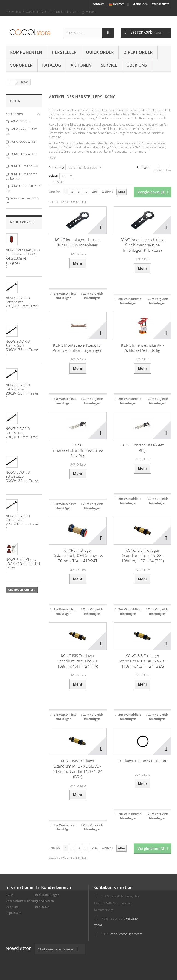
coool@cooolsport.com (126, 934)
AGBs (9, 895)
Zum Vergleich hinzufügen (93, 296)
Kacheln (159, 168)
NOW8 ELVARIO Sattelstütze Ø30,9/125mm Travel (22, 476)
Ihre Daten (42, 907)
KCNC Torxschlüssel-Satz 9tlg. (142, 448)
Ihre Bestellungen (47, 895)
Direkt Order (138, 52)
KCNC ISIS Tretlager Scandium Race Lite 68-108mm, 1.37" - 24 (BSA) (143, 555)
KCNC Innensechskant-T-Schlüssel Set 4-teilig (142, 348)
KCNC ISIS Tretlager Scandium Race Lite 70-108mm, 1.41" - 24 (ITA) (78, 661)
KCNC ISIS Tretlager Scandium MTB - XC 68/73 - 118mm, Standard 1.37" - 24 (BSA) (78, 769)
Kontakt (98, 4)
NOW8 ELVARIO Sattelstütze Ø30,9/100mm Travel (22, 433)
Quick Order (100, 52)
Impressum (13, 913)
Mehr (52, 158)
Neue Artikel (21, 222)
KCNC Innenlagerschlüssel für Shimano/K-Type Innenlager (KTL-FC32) (142, 245)
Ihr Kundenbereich (53, 887)
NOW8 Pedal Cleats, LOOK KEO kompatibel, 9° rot (23, 564)
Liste (169, 168)
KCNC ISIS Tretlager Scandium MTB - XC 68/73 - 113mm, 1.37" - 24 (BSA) (142, 661)
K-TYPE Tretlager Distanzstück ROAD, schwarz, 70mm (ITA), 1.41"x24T (78, 555)
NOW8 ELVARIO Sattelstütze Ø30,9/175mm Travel (22, 345)
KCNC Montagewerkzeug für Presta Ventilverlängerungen (78, 348)
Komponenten (26, 52)
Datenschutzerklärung (21, 901)
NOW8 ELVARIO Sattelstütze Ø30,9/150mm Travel (22, 389)
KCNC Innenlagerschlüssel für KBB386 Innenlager (78, 242)
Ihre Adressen (44, 901)
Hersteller (64, 52)
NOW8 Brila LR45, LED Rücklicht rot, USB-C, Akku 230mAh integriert (23, 256)
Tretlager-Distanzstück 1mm (143, 761)
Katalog (52, 65)
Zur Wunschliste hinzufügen (65, 296)
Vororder (21, 65)
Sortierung (56, 167)
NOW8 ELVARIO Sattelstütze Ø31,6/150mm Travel (22, 302)
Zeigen (53, 175)
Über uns (137, 65)
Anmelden (140, 4)
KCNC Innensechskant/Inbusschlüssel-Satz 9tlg (78, 450)
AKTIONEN (81, 65)
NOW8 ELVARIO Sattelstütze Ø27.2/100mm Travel (22, 520)
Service (109, 65)
